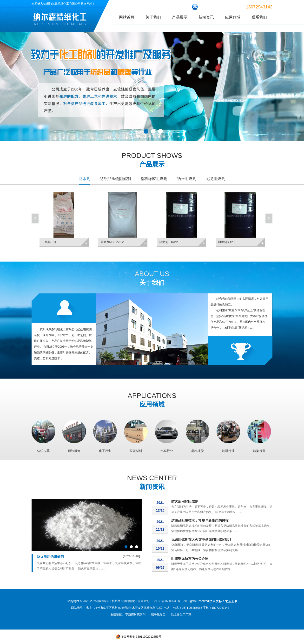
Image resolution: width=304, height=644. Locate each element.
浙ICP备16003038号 (167, 601)
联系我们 (259, 17)
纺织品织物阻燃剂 (115, 179)
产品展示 (180, 17)
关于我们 (153, 17)
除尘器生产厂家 (181, 615)
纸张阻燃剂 (187, 179)
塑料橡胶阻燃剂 (154, 179)
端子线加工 (158, 615)
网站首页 (127, 17)
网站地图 (77, 608)
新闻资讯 (206, 17)
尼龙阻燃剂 (216, 179)
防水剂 (85, 179)
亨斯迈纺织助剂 (135, 615)
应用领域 (233, 17)
